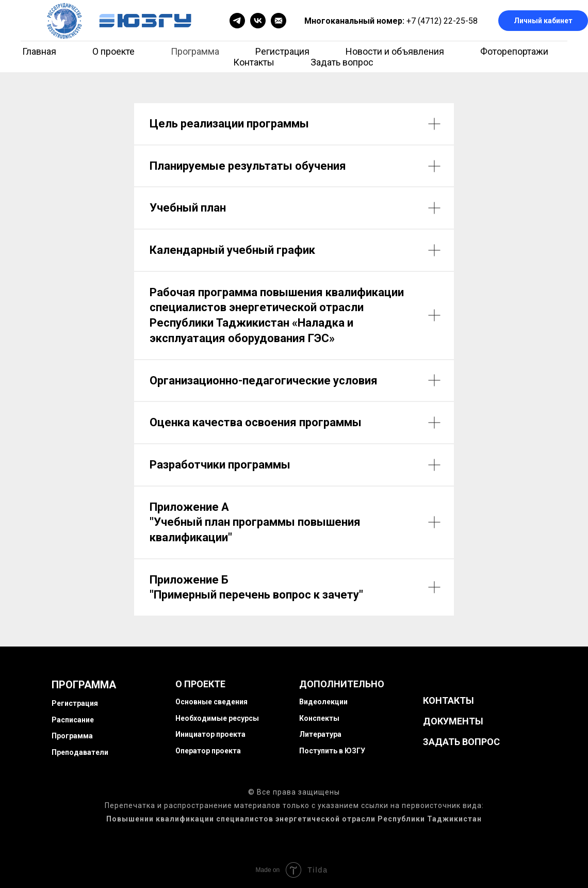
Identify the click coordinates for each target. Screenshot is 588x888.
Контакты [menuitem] (254, 62)
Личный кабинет (543, 21)
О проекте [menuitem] (113, 51)
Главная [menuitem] (39, 51)
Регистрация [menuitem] (282, 51)
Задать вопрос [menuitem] (342, 62)
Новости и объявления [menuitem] (395, 51)
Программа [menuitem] (195, 51)
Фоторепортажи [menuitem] (514, 51)
